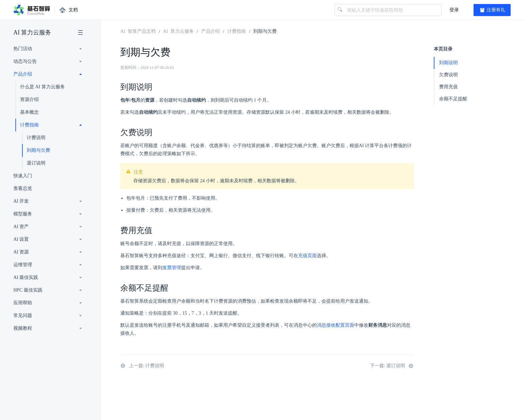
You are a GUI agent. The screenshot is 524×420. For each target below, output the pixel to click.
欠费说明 (448, 75)
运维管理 (23, 265)
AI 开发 (21, 201)
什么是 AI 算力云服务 (42, 87)
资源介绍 (29, 99)
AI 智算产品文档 (138, 31)
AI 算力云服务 (32, 32)
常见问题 (23, 316)
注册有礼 (492, 10)
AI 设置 (21, 239)
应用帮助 (23, 303)
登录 (454, 10)
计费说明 (36, 138)
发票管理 (172, 268)
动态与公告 (25, 61)
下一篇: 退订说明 (392, 366)
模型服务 (23, 214)
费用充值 (448, 87)
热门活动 (23, 49)
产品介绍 (23, 74)
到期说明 (448, 63)
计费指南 (29, 125)
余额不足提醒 (453, 99)
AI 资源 (21, 252)
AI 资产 (21, 227)
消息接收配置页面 (336, 325)
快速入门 (23, 176)
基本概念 (29, 112)
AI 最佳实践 (26, 277)
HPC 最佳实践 (28, 290)
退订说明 (36, 163)
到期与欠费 (38, 150)
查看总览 (23, 188)
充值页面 (307, 256)
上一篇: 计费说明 (142, 366)
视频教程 (23, 328)
